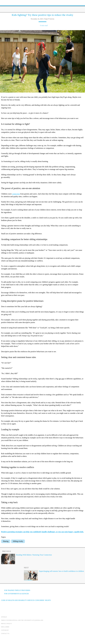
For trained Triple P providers (16, 590)
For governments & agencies (15, 594)
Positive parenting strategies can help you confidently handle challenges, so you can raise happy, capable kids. (42, 532)
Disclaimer (5, 627)
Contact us (5, 634)
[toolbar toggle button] (6, 2)
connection (16, 194)
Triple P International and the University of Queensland (22, 620)
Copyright (5, 630)
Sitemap (4, 617)
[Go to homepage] (42, 6)
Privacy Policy (6, 624)
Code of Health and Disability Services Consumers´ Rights (26, 600)
